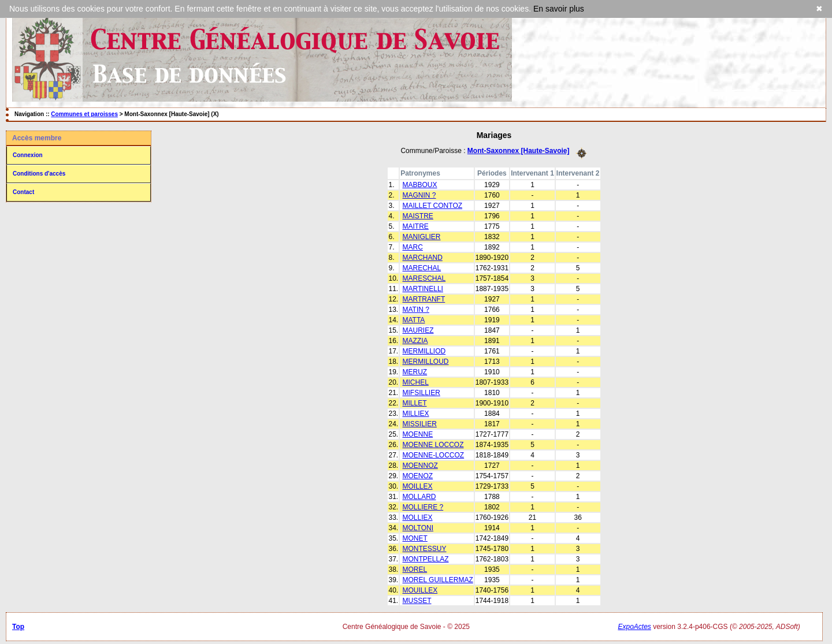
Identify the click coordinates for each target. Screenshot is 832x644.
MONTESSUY (424, 549)
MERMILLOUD (425, 362)
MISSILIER (419, 424)
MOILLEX (417, 486)
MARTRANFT (424, 299)
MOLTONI (418, 528)
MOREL (415, 569)
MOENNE (417, 434)
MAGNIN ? (419, 195)
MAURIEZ (418, 330)
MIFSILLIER (421, 393)
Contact (23, 192)
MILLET (414, 403)
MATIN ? (415, 310)
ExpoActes (634, 627)
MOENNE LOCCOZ (433, 445)
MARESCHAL (424, 278)
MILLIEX (415, 414)
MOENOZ (417, 476)
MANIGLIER (421, 237)
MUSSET (417, 601)
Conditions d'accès (39, 174)
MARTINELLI (422, 289)
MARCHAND (422, 258)
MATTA (413, 320)
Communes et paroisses (84, 114)
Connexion (28, 155)
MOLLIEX (417, 518)
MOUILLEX (420, 590)
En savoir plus (559, 9)
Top (18, 627)
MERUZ (415, 372)
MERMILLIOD (424, 351)
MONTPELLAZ (425, 559)
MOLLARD (419, 497)
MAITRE (415, 226)
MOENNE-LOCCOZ (433, 455)
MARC (412, 247)
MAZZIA (415, 341)
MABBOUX (419, 185)
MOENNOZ (420, 466)
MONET (415, 538)
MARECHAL (421, 268)
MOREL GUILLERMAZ (437, 580)
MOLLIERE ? (423, 507)
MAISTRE (417, 216)
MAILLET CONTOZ (432, 206)
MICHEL (415, 382)
